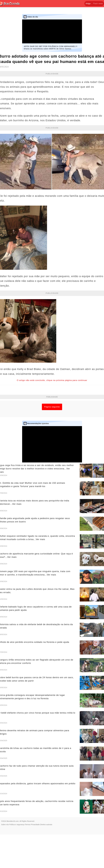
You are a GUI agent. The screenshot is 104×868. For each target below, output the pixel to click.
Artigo (88, 4)
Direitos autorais (46, 858)
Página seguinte (52, 440)
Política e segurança (17, 858)
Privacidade (35, 858)
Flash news (98, 4)
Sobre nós (5, 858)
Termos (28, 858)
